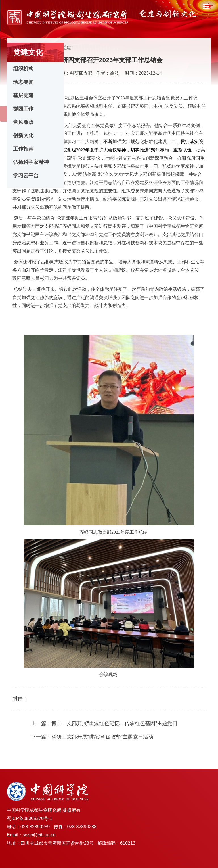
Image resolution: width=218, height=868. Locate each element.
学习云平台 (26, 176)
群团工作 (23, 109)
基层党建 (23, 95)
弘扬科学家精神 (31, 162)
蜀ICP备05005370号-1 (30, 818)
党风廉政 (23, 122)
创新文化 (23, 135)
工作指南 (23, 149)
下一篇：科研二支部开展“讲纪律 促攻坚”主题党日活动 (92, 737)
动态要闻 (23, 82)
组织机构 (23, 69)
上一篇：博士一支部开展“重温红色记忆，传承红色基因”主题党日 (104, 723)
